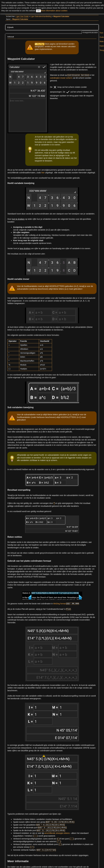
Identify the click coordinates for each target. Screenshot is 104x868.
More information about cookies (54, 11)
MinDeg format (60, 604)
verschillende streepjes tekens (57, 833)
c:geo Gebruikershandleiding (41, 16)
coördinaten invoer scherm (61, 78)
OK (38, 11)
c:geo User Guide (22, 16)
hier (43, 173)
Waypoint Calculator (61, 16)
